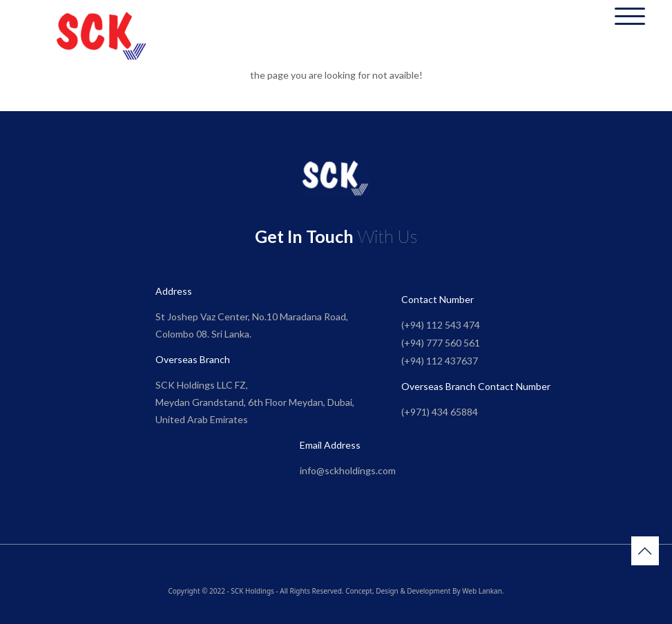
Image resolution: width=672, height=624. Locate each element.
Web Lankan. (483, 591)
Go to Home (336, 103)
